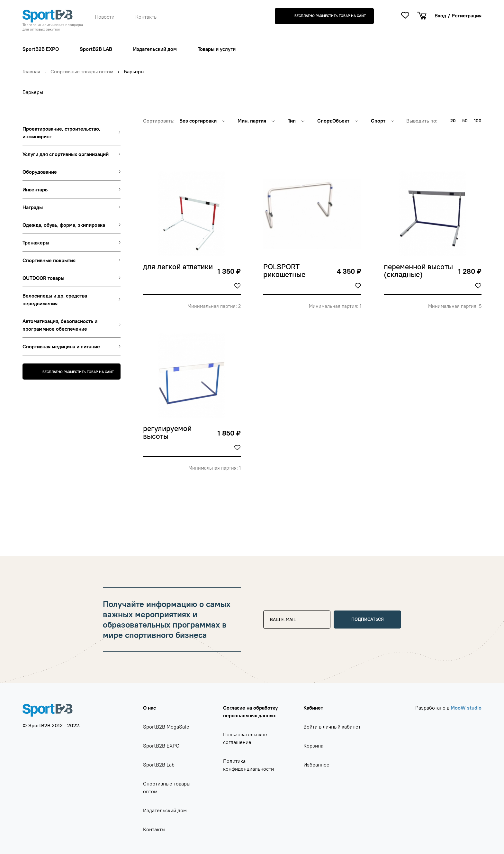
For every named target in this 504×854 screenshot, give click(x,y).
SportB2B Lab (159, 765)
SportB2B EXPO (41, 49)
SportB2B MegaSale (166, 727)
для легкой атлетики (178, 267)
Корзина (313, 746)
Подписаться (368, 619)
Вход (440, 15)
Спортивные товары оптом (82, 71)
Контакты (146, 17)
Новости (105, 17)
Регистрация (467, 15)
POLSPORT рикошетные (284, 271)
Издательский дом (155, 49)
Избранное (316, 765)
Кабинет (313, 708)
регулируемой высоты (168, 433)
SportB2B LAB (96, 49)
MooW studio (466, 708)
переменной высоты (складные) (419, 271)
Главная (31, 71)
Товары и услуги (217, 49)
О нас (149, 708)
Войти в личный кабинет (332, 727)
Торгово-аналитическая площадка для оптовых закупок (53, 27)
